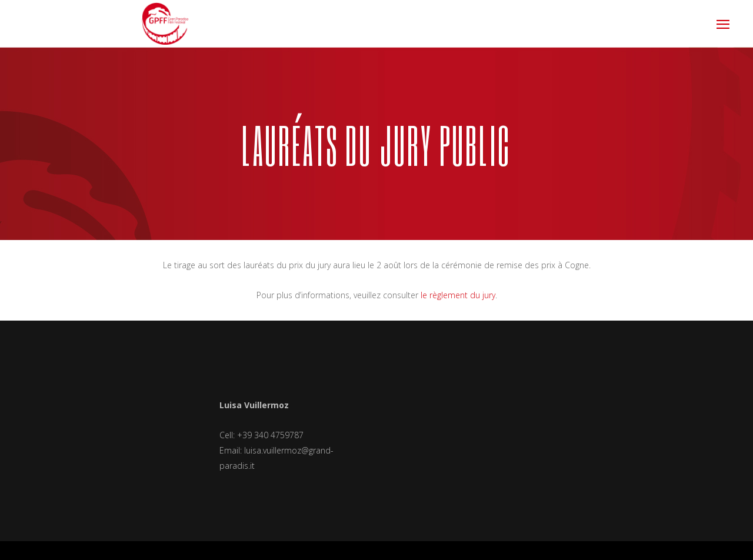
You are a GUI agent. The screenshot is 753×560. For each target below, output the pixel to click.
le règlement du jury (458, 295)
